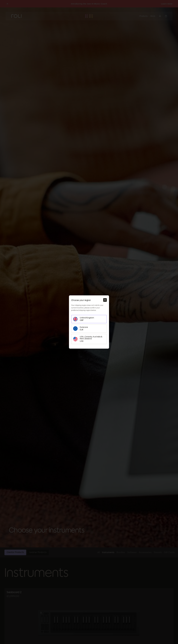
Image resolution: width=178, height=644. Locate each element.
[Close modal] (105, 300)
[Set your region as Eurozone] (89, 329)
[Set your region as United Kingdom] (89, 319)
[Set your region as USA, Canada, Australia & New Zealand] (89, 339)
